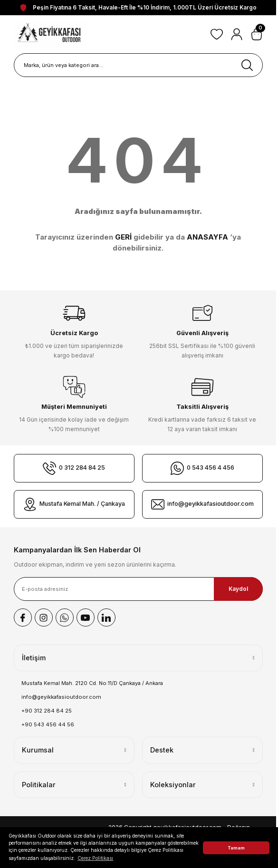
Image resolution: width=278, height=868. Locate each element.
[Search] (138, 65)
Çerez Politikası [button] (95, 858)
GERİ (123, 237)
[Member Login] (237, 34)
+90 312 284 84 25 (47, 711)
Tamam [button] (236, 848)
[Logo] (50, 34)
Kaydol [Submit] (238, 589)
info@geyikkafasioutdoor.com (61, 697)
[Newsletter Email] (138, 589)
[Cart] (257, 34)
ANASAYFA (207, 237)
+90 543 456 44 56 (48, 724)
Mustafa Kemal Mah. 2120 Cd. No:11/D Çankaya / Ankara (92, 683)
